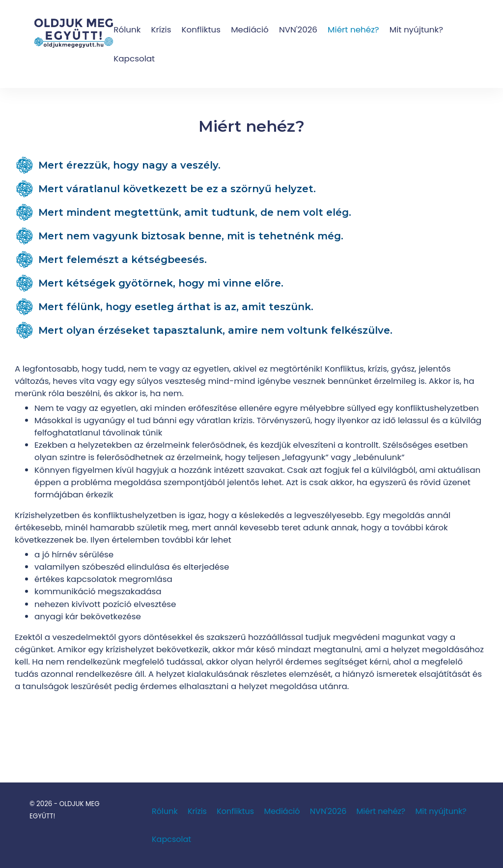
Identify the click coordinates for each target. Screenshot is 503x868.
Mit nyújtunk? (416, 29)
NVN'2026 (298, 29)
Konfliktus (201, 29)
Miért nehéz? (353, 29)
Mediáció (250, 29)
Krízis (161, 29)
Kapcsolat (134, 58)
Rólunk (127, 29)
